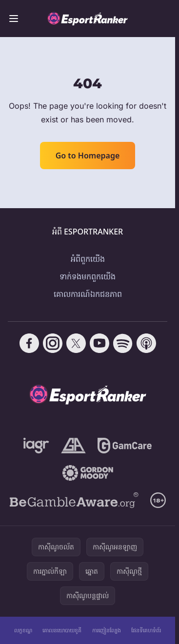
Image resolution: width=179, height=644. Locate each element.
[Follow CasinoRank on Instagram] (53, 343)
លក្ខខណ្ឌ (23, 630)
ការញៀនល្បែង (107, 630)
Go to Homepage (88, 156)
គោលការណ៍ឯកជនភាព (88, 294)
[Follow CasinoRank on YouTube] (99, 343)
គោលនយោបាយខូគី (62, 630)
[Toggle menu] (14, 19)
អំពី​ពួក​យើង (88, 259)
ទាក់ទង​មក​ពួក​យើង (88, 276)
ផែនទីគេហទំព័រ (146, 630)
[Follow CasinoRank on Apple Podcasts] (146, 343)
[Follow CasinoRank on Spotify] (123, 343)
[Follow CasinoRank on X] (76, 343)
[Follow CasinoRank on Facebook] (29, 343)
